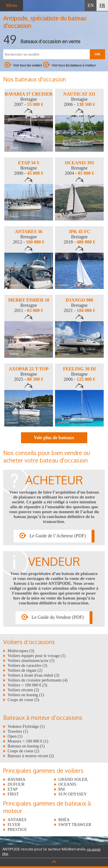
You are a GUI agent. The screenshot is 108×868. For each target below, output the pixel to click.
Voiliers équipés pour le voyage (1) (37, 656)
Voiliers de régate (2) (25, 670)
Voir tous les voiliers (23, 65)
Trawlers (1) (18, 731)
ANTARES (17, 820)
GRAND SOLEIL (73, 779)
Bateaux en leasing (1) (26, 746)
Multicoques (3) (21, 651)
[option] (29, 120)
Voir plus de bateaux (54, 438)
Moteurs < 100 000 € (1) (28, 741)
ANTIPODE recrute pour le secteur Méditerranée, (52, 851)
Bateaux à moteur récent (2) (31, 756)
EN (91, 5)
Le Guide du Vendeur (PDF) (57, 617)
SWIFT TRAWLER (75, 825)
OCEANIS (67, 784)
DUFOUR (16, 784)
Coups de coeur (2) (23, 751)
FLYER (14, 825)
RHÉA (64, 820)
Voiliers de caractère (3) (27, 665)
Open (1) (15, 736)
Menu (12, 5)
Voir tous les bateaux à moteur (69, 65)
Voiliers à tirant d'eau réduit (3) (33, 675)
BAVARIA (16, 779)
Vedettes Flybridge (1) (26, 726)
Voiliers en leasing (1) (26, 695)
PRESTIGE (17, 829)
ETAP (13, 789)
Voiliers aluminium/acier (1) (31, 660)
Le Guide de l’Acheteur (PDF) (58, 536)
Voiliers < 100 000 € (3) (27, 685)
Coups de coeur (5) (23, 700)
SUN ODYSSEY (73, 794)
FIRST (13, 794)
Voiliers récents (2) (23, 690)
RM (62, 789)
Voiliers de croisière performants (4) (37, 680)
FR (102, 5)
